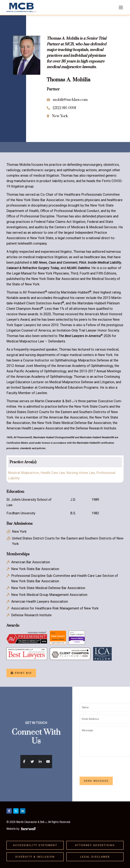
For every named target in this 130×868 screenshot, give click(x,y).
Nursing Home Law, (81, 473)
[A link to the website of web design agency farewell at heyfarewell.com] (28, 828)
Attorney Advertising (96, 845)
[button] (120, 7)
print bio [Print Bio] (21, 673)
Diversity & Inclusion (36, 857)
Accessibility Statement (36, 845)
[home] (21, 7)
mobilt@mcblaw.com (70, 100)
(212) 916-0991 (64, 108)
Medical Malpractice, (24, 473)
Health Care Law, (53, 473)
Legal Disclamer (96, 857)
